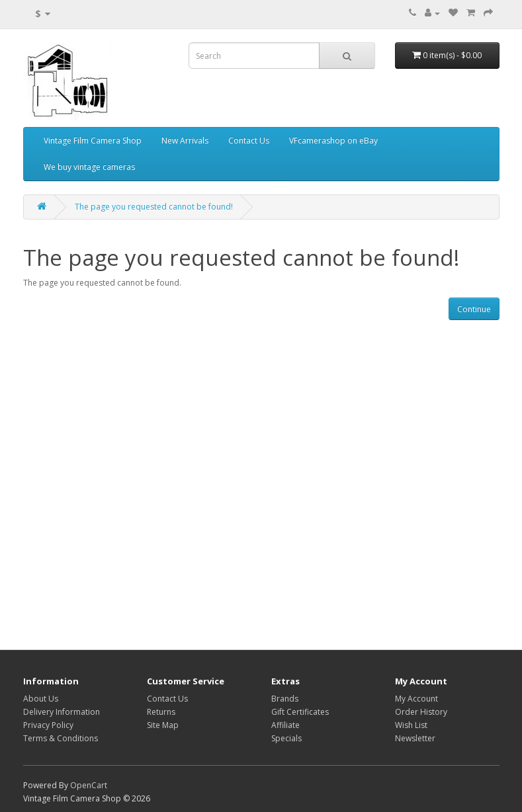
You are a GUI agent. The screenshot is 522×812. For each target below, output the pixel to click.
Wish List (411, 725)
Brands (285, 699)
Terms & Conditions (61, 738)
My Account (416, 699)
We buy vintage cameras (89, 167)
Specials (286, 738)
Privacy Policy (48, 725)
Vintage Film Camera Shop (93, 141)
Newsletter (415, 738)
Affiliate (285, 725)
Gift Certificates (300, 712)
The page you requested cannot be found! (154, 207)
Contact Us (249, 141)
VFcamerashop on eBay (333, 141)
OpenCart (89, 785)
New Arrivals (185, 141)
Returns (161, 712)
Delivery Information (62, 712)
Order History (421, 712)
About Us (41, 699)
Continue (474, 309)
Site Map (163, 725)
